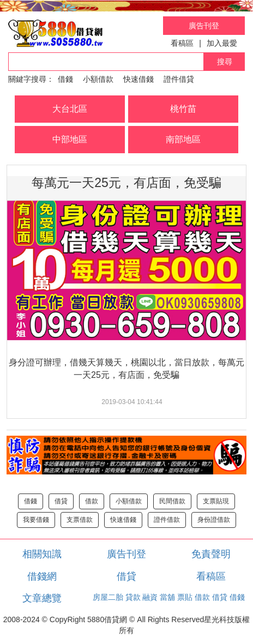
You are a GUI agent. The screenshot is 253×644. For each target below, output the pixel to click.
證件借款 (167, 520)
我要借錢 (36, 520)
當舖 (167, 597)
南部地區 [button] (183, 139)
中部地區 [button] (70, 139)
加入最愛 (222, 43)
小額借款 (98, 79)
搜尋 (225, 62)
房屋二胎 (108, 597)
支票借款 (80, 520)
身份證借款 (214, 520)
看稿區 (182, 43)
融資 (150, 597)
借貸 (61, 501)
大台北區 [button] (70, 109)
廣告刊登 (204, 26)
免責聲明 (211, 554)
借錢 (65, 79)
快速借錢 (138, 79)
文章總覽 (42, 598)
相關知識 (42, 554)
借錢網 (42, 576)
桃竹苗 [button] (183, 109)
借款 (92, 501)
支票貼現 (216, 501)
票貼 (185, 597)
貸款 (133, 597)
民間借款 (172, 501)
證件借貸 (179, 79)
